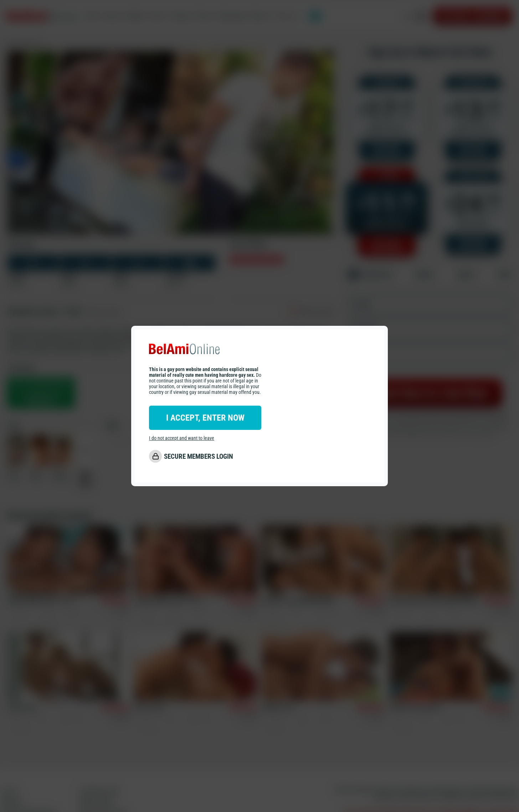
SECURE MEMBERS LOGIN (199, 456)
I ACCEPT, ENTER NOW (205, 418)
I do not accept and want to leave (182, 438)
